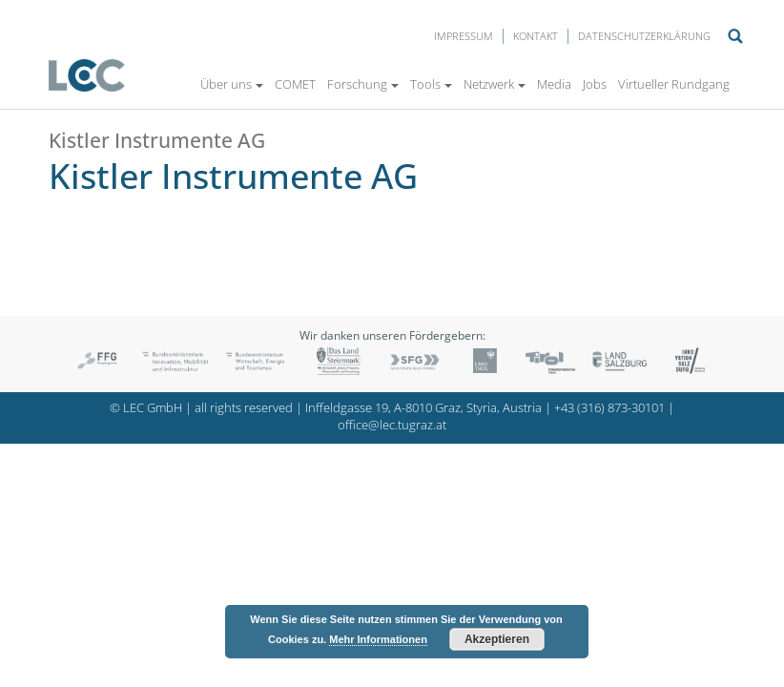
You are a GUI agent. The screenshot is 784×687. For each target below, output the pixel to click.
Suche (735, 36)
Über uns (232, 84)
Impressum (464, 36)
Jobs (595, 84)
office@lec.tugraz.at (392, 425)
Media (554, 84)
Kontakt (536, 36)
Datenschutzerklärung (644, 36)
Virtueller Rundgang (674, 84)
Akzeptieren (497, 639)
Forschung (363, 84)
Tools (431, 84)
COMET (295, 84)
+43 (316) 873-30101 (609, 408)
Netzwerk (495, 84)
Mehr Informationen (378, 639)
